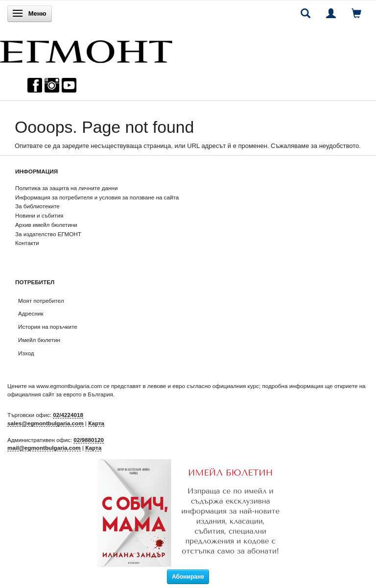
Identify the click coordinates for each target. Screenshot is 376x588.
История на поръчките (48, 327)
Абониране (188, 577)
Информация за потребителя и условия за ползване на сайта (97, 197)
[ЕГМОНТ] (86, 49)
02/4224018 (68, 415)
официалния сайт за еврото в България (60, 394)
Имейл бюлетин (39, 340)
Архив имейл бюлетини (46, 225)
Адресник (31, 313)
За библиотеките (37, 206)
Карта (96, 423)
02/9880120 (89, 440)
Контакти (27, 243)
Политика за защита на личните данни (66, 188)
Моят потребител (41, 301)
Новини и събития (39, 215)
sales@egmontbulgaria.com (46, 423)
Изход (26, 353)
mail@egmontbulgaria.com (44, 448)
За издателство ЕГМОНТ (48, 234)
